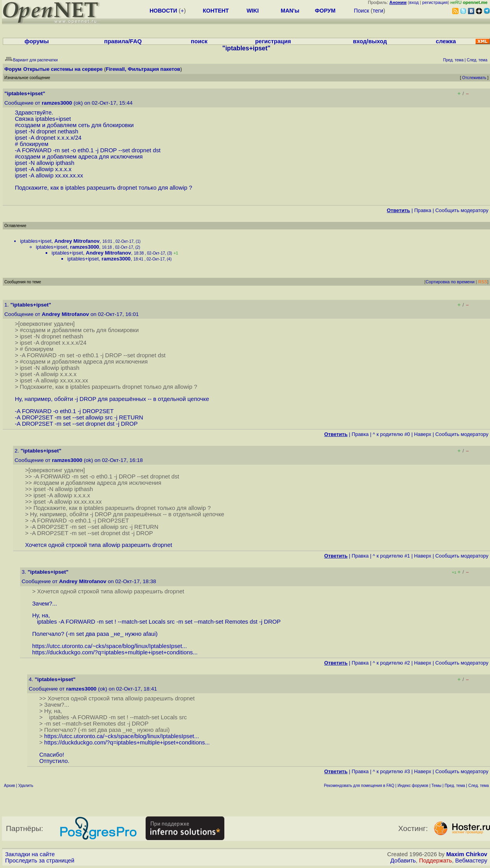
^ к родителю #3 (391, 771)
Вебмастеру (471, 861)
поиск (199, 41)
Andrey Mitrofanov (77, 241)
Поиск (361, 11)
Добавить (403, 861)
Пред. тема (455, 786)
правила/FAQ (123, 41)
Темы (436, 786)
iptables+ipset (36, 241)
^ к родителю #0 (391, 434)
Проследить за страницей (40, 861)
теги (378, 11)
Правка (423, 210)
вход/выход (370, 41)
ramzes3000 (57, 103)
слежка (446, 41)
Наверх (423, 434)
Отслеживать (474, 78)
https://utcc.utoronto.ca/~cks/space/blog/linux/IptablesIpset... (110, 646)
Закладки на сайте (30, 854)
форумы (37, 41)
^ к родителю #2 (391, 663)
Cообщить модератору (462, 210)
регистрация (435, 2)
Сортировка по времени (450, 282)
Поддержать (436, 861)
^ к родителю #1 (391, 556)
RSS (483, 282)
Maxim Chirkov (467, 854)
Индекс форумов (413, 786)
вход (414, 2)
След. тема (479, 786)
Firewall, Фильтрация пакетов (143, 69)
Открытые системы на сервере (63, 69)
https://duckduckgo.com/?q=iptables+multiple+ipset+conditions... (115, 652)
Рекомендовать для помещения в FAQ (359, 786)
